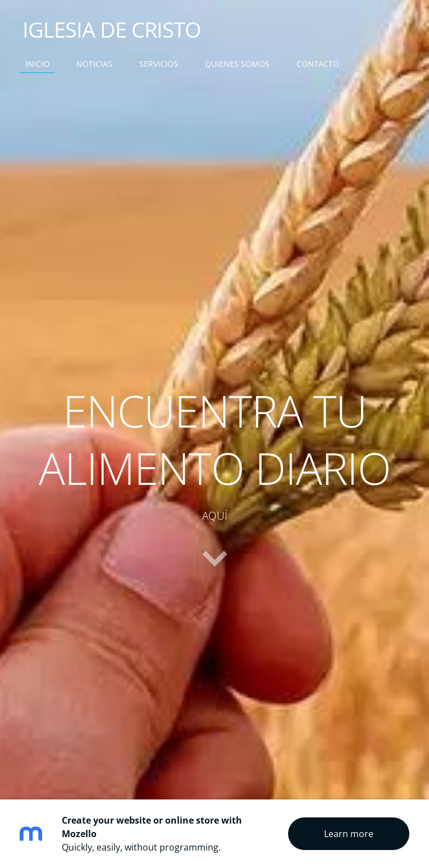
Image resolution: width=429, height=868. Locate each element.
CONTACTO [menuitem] (318, 64)
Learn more (349, 834)
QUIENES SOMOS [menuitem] (237, 64)
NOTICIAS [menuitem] (94, 64)
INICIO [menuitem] (37, 64)
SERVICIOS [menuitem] (159, 64)
